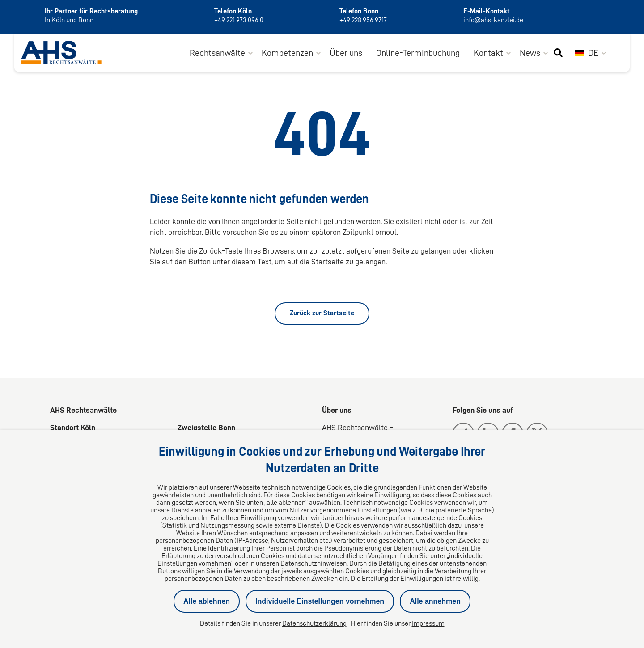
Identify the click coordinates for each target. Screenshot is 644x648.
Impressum (428, 623)
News (530, 53)
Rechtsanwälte (217, 53)
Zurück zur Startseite (322, 313)
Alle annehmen (435, 601)
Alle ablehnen (207, 601)
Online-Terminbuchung (418, 53)
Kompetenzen (287, 53)
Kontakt (488, 53)
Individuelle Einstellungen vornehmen (320, 601)
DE (587, 53)
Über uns (346, 53)
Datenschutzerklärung (314, 623)
